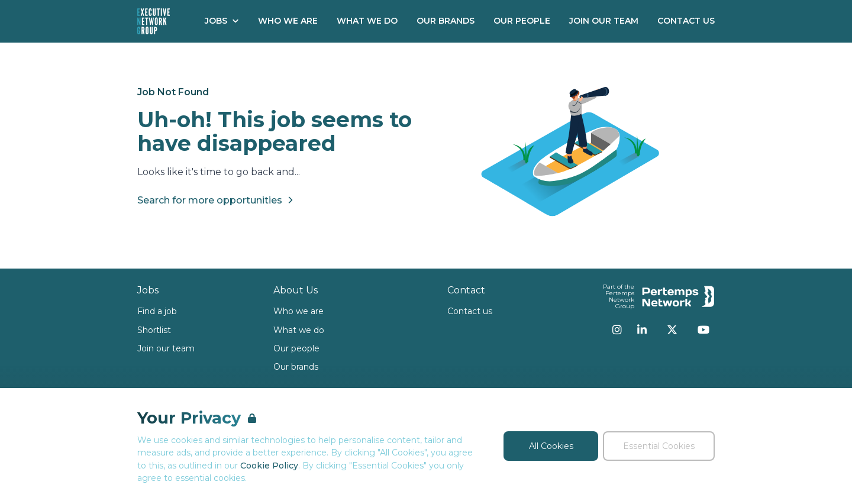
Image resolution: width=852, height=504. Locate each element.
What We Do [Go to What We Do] (367, 21)
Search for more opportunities (217, 200)
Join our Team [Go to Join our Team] (604, 21)
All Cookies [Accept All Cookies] (551, 446)
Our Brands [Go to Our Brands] (446, 21)
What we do (299, 330)
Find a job (157, 311)
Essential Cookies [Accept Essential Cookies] (659, 446)
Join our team (166, 348)
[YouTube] (703, 329)
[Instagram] (617, 329)
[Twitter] (672, 329)
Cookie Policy (269, 466)
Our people (296, 348)
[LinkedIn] (642, 329)
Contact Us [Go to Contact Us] (686, 21)
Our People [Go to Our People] (522, 21)
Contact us (470, 311)
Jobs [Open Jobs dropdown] (222, 21)
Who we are (298, 311)
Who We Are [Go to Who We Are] (288, 21)
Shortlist (154, 330)
